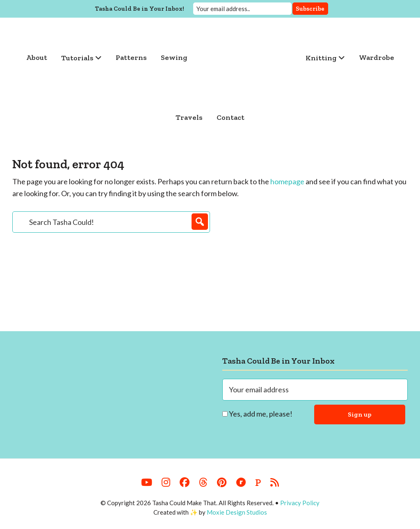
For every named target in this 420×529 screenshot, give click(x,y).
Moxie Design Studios (237, 512)
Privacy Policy (300, 503)
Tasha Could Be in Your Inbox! (140, 9)
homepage (287, 181)
